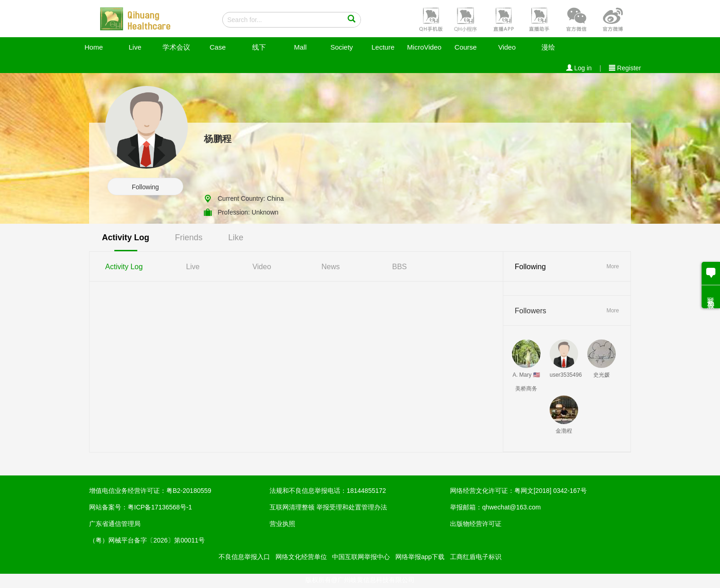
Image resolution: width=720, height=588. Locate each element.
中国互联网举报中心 (361, 557)
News (331, 267)
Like (236, 237)
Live (135, 47)
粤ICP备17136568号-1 (160, 507)
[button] (430, 19)
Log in (579, 68)
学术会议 (176, 47)
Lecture (383, 47)
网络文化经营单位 (301, 557)
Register (625, 68)
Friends (189, 237)
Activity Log (126, 237)
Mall (300, 47)
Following (145, 187)
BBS (399, 267)
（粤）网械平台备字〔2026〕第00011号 (147, 540)
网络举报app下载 (420, 557)
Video (507, 47)
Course (466, 47)
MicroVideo (425, 47)
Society (341, 47)
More (613, 266)
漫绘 (548, 47)
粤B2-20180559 (189, 491)
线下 (259, 47)
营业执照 (282, 524)
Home (94, 47)
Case (217, 47)
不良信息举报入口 (244, 557)
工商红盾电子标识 (476, 557)
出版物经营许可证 (476, 524)
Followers (530, 311)
